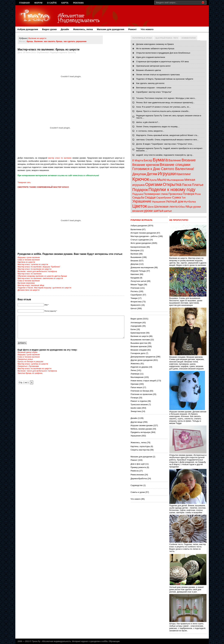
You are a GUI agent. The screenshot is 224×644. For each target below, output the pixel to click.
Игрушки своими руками (142, 425)
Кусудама (135, 278)
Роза (198, 194)
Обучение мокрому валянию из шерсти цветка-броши (42, 276)
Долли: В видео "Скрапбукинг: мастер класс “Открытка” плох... (165, 144)
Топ (184, 198)
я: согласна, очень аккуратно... (150, 131)
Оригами (154, 184)
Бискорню (135, 250)
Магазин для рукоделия (111, 29)
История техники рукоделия (143, 233)
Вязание (189, 160)
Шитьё (134, 308)
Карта (65, 3)
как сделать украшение (75, 41)
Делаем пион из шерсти (29, 290)
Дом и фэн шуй (138, 464)
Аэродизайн (136, 326)
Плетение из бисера (140, 391)
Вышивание (136, 257)
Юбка (181, 207)
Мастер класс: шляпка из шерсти (33, 264)
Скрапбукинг (164, 198)
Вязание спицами (175, 165)
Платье (198, 185)
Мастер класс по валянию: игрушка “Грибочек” (39, 267)
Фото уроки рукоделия (141, 243)
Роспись (134, 291)
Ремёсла (135, 471)
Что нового (147, 29)
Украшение (142, 201)
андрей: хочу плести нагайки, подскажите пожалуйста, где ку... (165, 155)
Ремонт (132, 29)
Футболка (190, 202)
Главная (24, 3)
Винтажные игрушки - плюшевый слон (154, 88)
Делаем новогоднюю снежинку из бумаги (155, 44)
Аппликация (136, 323)
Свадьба (138, 197)
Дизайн (65, 29)
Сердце (150, 197)
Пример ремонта (138, 467)
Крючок (141, 179)
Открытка (172, 184)
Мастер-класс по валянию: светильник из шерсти (40, 278)
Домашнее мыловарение (142, 267)
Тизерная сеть (24, 182)
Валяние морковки (26, 283)
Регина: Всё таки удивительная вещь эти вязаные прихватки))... (165, 102)
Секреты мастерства (140, 450)
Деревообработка (139, 478)
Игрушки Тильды (138, 271)
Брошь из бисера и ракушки (30, 366)
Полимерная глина (156, 194)
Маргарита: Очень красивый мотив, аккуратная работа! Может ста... (167, 135)
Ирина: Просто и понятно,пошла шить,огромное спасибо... (163, 111)
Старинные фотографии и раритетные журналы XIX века (163, 62)
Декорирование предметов (143, 357)
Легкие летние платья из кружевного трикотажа (158, 75)
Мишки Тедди (137, 285)
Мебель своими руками (141, 429)
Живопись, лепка (83, 29)
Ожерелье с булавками (28, 371)
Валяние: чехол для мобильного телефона (37, 271)
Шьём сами (136, 408)
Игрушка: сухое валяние (29, 257)
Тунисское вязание (139, 404)
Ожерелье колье (25, 364)
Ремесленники (137, 475)
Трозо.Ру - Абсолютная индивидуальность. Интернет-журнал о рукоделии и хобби (70, 641)
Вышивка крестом (139, 343)
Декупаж (139, 174)
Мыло (162, 180)
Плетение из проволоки (141, 394)
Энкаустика (136, 411)
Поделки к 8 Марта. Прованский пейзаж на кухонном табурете (165, 79)
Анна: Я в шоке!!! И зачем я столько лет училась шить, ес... (163, 107)
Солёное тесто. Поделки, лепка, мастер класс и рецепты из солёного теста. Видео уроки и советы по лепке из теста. (188, 547)
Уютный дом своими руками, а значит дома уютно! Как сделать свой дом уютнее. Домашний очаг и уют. (188, 588)
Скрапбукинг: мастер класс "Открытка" (154, 92)
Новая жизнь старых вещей (143, 381)
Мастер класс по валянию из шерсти (35, 269)
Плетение (135, 288)
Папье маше (136, 387)
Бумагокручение (138, 333)
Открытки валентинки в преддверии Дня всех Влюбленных (163, 53)
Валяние (39, 41)
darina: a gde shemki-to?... (148, 122)
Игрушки (167, 174)
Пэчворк (188, 194)
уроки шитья (154, 211)
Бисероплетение (138, 247)
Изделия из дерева (139, 367)
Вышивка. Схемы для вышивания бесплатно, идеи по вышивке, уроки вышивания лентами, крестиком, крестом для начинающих (188, 301)
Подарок (140, 190)
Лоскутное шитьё (139, 281)
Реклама (78, 3)
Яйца (189, 207)
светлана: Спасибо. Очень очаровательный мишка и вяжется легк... (167, 140)
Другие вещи (137, 422)
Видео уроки (49, 29)
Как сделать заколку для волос (150, 83)
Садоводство (137, 485)
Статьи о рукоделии (140, 240)
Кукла (153, 180)
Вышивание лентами (140, 340)
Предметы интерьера (140, 432)
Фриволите (136, 305)
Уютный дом (175, 201)
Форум (38, 3)
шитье (168, 211)
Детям (152, 174)
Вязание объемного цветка (149, 70)
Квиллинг (184, 174)
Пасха (187, 185)
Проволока (175, 194)
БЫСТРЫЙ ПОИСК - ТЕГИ (167, 38)
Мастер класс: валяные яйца (31, 285)
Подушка (138, 194)
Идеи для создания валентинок (151, 57)
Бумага (160, 160)
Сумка (177, 197)
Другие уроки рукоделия (142, 360)
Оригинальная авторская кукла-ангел (153, 66)
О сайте (52, 3)
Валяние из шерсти (37, 38)
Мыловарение (175, 180)
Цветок (140, 206)
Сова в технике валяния (29, 260)
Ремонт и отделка (139, 401)
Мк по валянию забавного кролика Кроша (155, 48)
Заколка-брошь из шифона (30, 378)
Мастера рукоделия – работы (144, 236)
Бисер (148, 160)
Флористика (136, 302)
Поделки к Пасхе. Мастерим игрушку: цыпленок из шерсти (45, 288)
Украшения (159, 202)
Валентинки (136, 229)
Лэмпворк (135, 374)
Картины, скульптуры (140, 446)
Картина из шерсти (26, 262)
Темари (134, 298)
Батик (133, 329)
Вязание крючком (146, 165)
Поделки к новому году (172, 189)
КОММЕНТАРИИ (189, 38)
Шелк (151, 207)
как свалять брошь (53, 41)
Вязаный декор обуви (28, 357)
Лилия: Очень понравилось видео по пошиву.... (158, 127)
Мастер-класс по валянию (30, 274)
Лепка (133, 370)
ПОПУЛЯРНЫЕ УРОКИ (142, 38)
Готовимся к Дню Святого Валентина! (163, 169)
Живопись (135, 364)
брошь (30, 41)
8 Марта (138, 160)
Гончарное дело (138, 353)
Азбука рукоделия (28, 29)
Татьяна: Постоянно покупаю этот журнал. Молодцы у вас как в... (166, 98)
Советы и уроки (138, 492)
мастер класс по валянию (60, 158)
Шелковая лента (166, 207)
